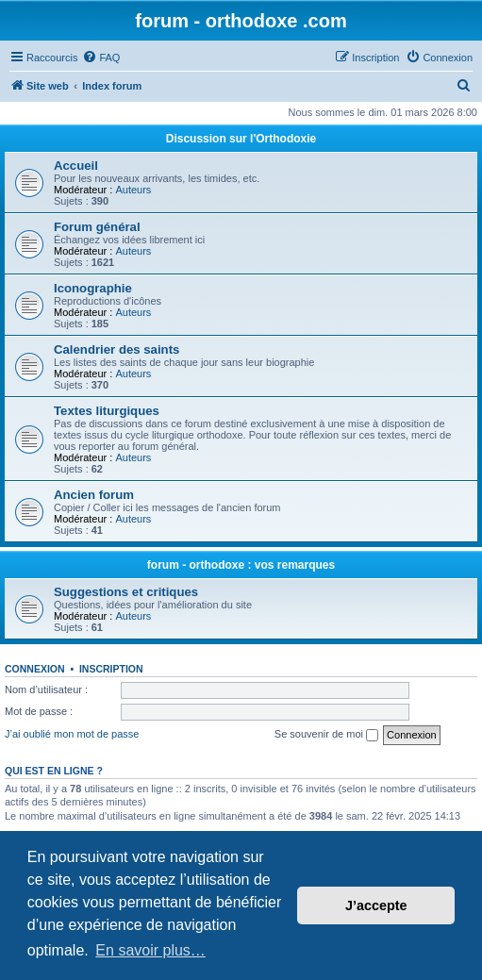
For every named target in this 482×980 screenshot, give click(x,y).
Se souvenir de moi (326, 735)
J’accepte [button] (376, 905)
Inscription (111, 669)
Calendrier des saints (116, 349)
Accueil (76, 166)
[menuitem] (101, 58)
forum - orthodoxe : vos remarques (241, 565)
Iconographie (93, 288)
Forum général (97, 227)
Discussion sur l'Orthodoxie (241, 139)
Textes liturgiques (107, 411)
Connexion (35, 669)
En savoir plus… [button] (150, 950)
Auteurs (133, 190)
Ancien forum (94, 495)
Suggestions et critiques (126, 592)
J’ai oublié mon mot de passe (72, 734)
